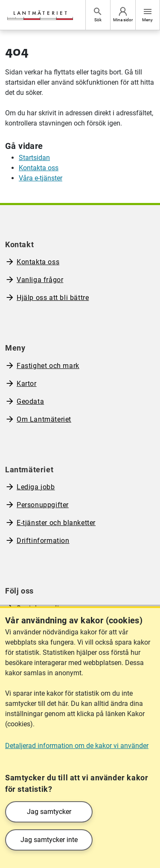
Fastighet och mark (48, 366)
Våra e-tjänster (41, 178)
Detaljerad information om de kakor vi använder (77, 746)
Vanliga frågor (40, 280)
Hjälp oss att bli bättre (53, 298)
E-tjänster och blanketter (56, 523)
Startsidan (34, 158)
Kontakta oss (39, 168)
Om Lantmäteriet (44, 419)
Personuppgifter (43, 505)
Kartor (27, 384)
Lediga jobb (36, 487)
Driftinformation (43, 541)
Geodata (30, 401)
